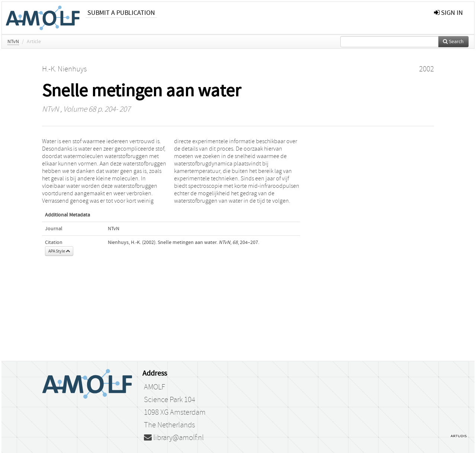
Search (453, 42)
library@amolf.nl (174, 438)
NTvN (13, 42)
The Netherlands (169, 425)
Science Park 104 (170, 400)
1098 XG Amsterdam (175, 412)
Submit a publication (121, 13)
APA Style (59, 251)
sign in (448, 13)
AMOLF (155, 387)
